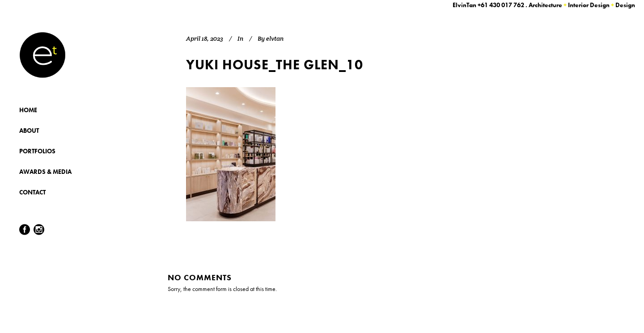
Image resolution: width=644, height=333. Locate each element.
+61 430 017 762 (501, 5)
